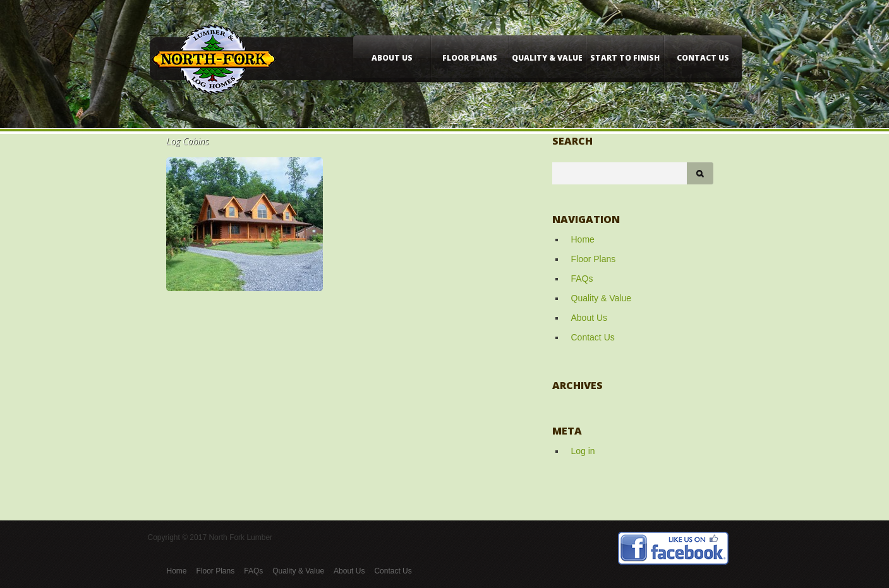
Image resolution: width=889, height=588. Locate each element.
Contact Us (703, 58)
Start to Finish (625, 58)
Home (583, 239)
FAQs (582, 279)
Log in (583, 451)
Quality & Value (547, 58)
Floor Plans (470, 58)
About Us (392, 58)
